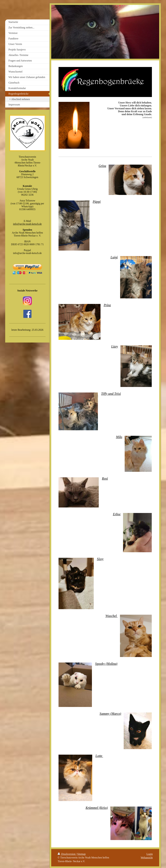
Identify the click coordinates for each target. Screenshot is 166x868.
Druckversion (67, 854)
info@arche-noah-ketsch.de (27, 224)
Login (150, 854)
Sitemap (81, 854)
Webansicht (147, 858)
